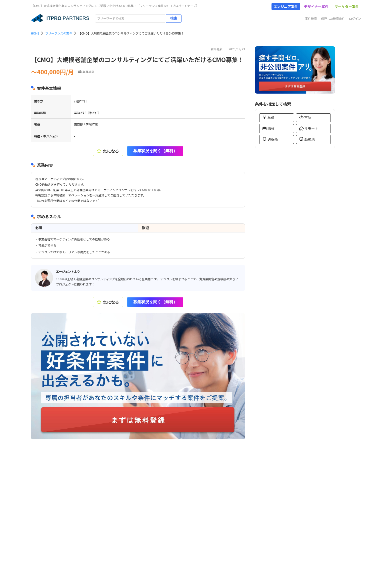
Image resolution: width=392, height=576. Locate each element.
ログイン (355, 18)
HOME (35, 33)
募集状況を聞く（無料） (155, 151)
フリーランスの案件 (59, 33)
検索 (174, 18)
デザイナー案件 (316, 7)
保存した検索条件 (333, 18)
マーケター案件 (347, 7)
